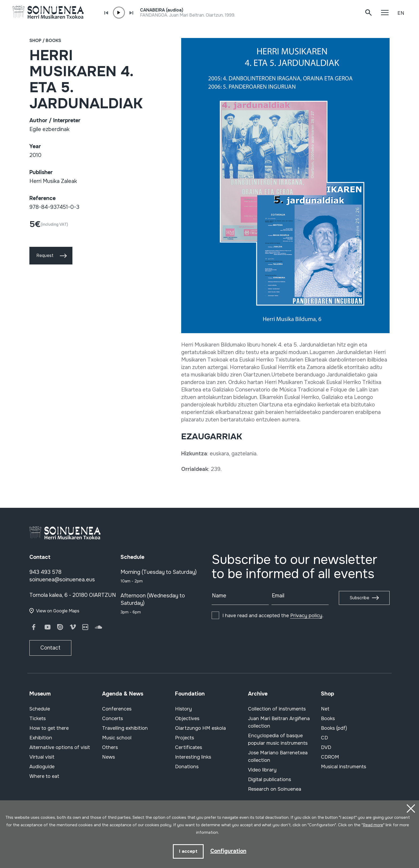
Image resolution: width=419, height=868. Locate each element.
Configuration (228, 851)
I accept (188, 851)
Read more (373, 825)
